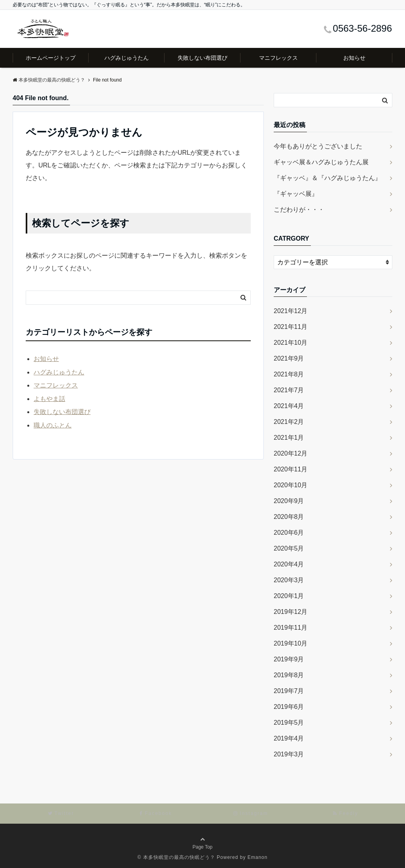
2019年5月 (289, 723)
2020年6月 (289, 533)
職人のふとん (53, 425)
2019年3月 (289, 754)
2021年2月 (289, 422)
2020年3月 (289, 580)
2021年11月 (291, 327)
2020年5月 (289, 548)
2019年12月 (291, 612)
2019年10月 (291, 643)
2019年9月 (289, 659)
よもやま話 (49, 399)
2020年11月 (291, 469)
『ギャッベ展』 (296, 194)
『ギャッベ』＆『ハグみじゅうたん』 (327, 178)
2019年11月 (291, 628)
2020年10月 (291, 485)
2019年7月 (289, 691)
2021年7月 (289, 390)
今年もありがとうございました (318, 146)
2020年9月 (289, 501)
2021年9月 (289, 358)
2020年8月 (289, 517)
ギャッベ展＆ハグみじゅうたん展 (321, 162)
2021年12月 (291, 311)
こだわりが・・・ (299, 210)
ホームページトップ (51, 58)
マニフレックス (278, 58)
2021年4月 (289, 406)
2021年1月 (289, 438)
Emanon (258, 857)
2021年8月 (289, 374)
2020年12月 (291, 453)
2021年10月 (291, 343)
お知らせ (354, 58)
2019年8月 (289, 675)
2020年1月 (289, 596)
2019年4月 (289, 738)
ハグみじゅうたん (127, 58)
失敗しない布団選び (202, 58)
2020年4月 (289, 564)
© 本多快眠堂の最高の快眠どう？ (176, 857)
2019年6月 (289, 707)
